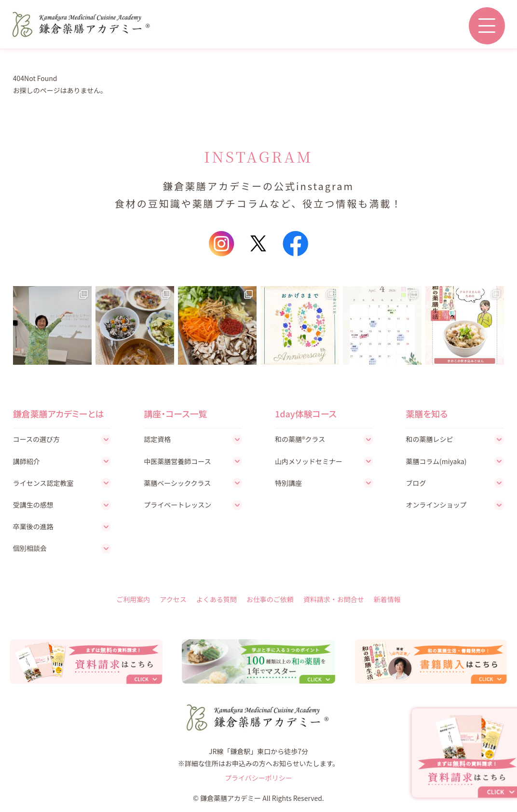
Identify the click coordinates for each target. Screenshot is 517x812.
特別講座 (288, 483)
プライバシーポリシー (258, 778)
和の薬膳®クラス (300, 439)
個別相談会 (30, 548)
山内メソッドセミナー (309, 461)
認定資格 (157, 439)
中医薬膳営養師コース (177, 461)
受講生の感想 (33, 505)
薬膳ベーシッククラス (177, 483)
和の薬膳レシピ (429, 439)
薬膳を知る (427, 413)
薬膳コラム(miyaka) (436, 461)
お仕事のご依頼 (270, 599)
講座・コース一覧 (175, 413)
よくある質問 (217, 599)
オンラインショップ (436, 505)
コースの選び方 (36, 439)
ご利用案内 (133, 599)
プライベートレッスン (177, 505)
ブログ (416, 483)
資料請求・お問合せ (334, 599)
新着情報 (387, 599)
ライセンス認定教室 (43, 483)
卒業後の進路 (33, 526)
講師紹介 (27, 461)
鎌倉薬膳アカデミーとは (59, 413)
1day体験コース (306, 413)
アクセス (173, 599)
